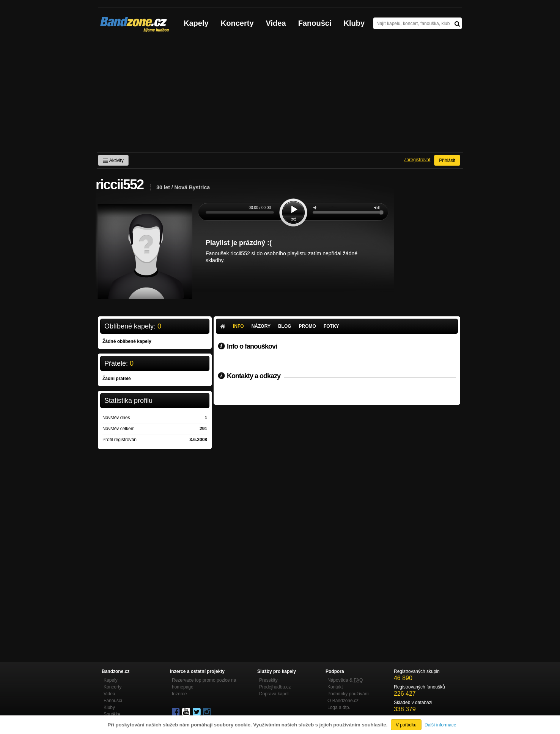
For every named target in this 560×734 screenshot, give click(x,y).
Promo (308, 326)
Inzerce (179, 694)
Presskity (268, 680)
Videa (276, 23)
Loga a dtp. (339, 707)
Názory (261, 326)
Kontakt (335, 687)
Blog (285, 326)
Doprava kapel (274, 694)
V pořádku (406, 725)
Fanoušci (315, 23)
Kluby (354, 23)
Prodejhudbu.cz (275, 687)
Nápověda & (345, 680)
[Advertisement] (280, 95)
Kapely (196, 23)
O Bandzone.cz (343, 701)
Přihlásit (447, 160)
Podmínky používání (348, 694)
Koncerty (237, 23)
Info (238, 326)
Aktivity (113, 160)
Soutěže (112, 714)
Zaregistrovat (417, 160)
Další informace (440, 725)
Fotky (331, 326)
